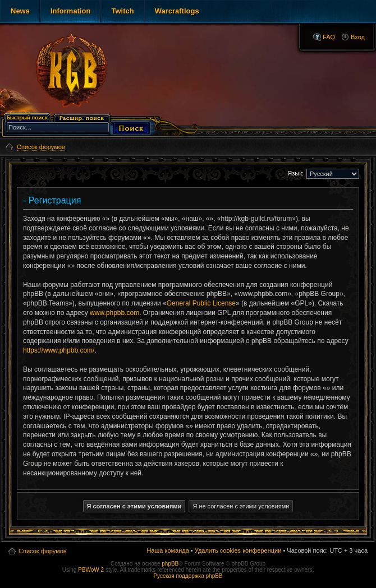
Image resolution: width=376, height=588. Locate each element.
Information (71, 11)
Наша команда (168, 550)
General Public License (201, 303)
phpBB (170, 564)
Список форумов (43, 551)
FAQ (329, 37)
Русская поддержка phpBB (188, 576)
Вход (358, 37)
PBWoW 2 (91, 570)
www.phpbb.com (114, 313)
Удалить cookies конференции (238, 550)
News (20, 11)
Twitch (122, 11)
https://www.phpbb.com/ (59, 350)
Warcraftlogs (177, 11)
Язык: (295, 173)
